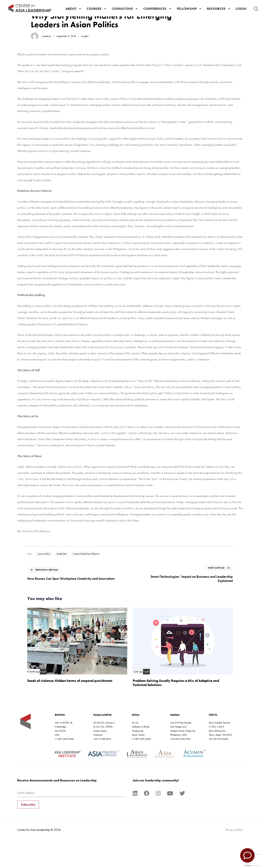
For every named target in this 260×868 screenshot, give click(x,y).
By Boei (247, 865)
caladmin (47, 36)
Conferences (157, 9)
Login (241, 9)
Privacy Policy (234, 830)
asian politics (44, 554)
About (73, 9)
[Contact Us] (247, 855)
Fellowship (189, 9)
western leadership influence (86, 554)
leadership (62, 554)
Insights (85, 36)
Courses (97, 9)
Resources (219, 9)
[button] (256, 9)
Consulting (125, 9)
